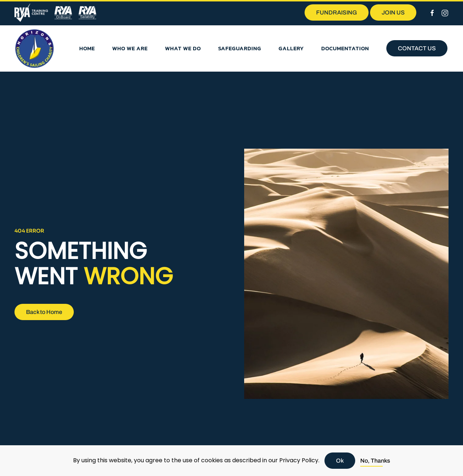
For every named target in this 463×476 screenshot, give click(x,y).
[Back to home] (35, 48)
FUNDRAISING (337, 12)
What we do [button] (183, 48)
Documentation (345, 48)
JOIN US (393, 12)
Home (87, 48)
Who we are (130, 48)
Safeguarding (240, 48)
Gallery (291, 48)
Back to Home (44, 312)
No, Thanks (375, 461)
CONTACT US (417, 48)
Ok (340, 461)
